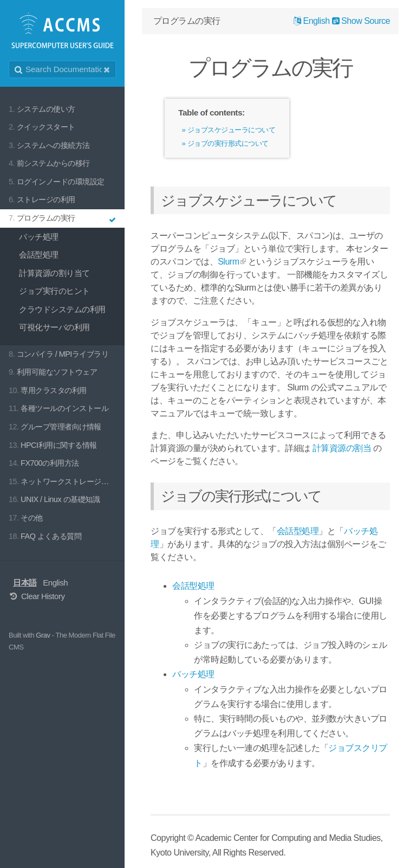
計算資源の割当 (342, 448)
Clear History (37, 596)
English (55, 583)
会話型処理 (298, 531)
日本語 (25, 583)
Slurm (228, 262)
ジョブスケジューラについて (232, 130)
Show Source (361, 21)
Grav (43, 635)
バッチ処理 (193, 674)
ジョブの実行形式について (228, 143)
